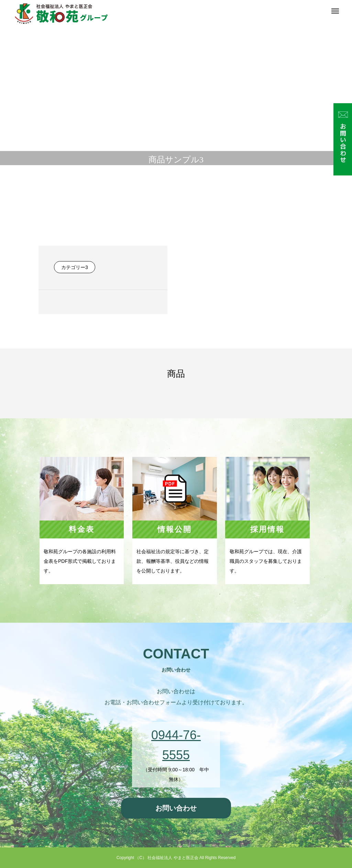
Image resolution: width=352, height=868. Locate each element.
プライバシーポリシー (176, 831)
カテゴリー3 (75, 267)
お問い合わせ (176, 808)
